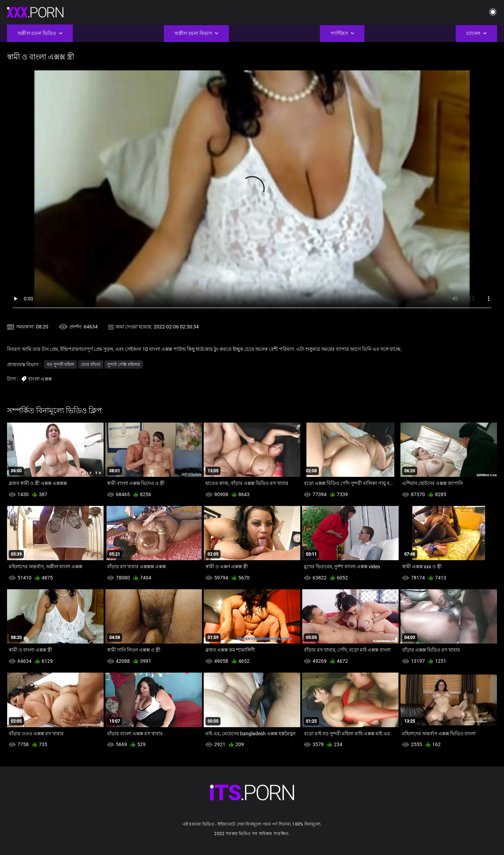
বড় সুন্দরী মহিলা (61, 364)
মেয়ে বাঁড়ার (91, 364)
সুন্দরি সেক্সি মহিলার (124, 364)
